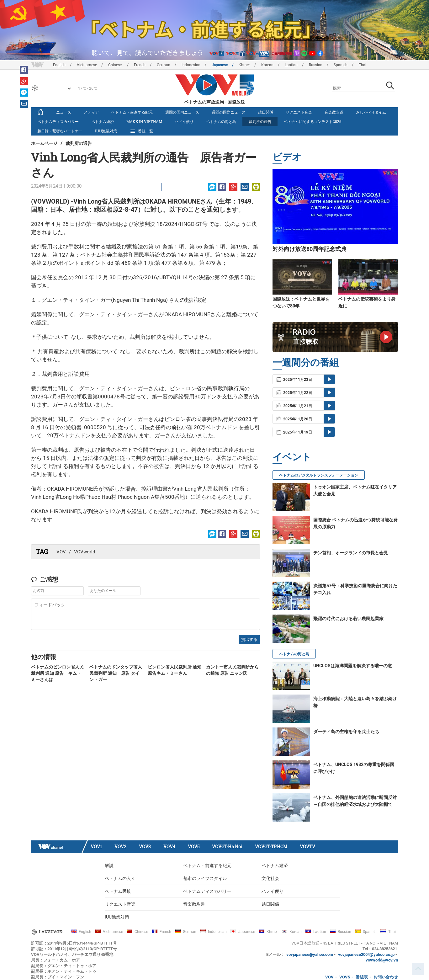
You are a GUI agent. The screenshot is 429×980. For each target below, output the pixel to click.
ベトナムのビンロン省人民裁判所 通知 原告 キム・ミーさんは (57, 673)
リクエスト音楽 (299, 112)
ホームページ (44, 143)
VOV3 (145, 847)
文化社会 (270, 878)
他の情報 (44, 657)
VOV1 (96, 847)
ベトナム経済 (103, 121)
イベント (292, 457)
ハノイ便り (184, 121)
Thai (363, 65)
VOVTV (307, 847)
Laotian (291, 65)
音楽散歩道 (334, 112)
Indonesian (191, 65)
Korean (267, 65)
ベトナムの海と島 (221, 121)
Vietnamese (87, 65)
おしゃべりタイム (371, 112)
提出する (249, 639)
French (140, 65)
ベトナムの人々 (120, 878)
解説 (109, 865)
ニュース (64, 112)
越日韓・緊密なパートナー (60, 131)
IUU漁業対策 (106, 131)
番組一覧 (141, 131)
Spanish (341, 65)
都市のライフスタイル (205, 878)
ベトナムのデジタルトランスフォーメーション (319, 475)
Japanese (220, 65)
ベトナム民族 (118, 891)
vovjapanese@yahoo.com (310, 954)
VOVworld (85, 552)
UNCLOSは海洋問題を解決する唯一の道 (353, 666)
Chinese (115, 65)
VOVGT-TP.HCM (271, 847)
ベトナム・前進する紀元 (132, 112)
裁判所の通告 (260, 121)
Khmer (244, 65)
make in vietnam (144, 121)
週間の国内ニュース (182, 112)
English (59, 65)
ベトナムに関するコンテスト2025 (312, 121)
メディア (91, 112)
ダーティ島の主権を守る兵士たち (346, 732)
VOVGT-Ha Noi (227, 847)
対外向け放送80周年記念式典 (310, 249)
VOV (61, 552)
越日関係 (266, 112)
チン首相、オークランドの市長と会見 (351, 553)
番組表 (362, 977)
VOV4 (169, 847)
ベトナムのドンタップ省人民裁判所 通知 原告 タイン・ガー (116, 673)
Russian (316, 65)
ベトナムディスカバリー (58, 121)
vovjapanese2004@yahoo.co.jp (366, 954)
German (164, 65)
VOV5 (194, 847)
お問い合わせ (386, 977)
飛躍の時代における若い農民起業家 (348, 619)
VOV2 (120, 847)
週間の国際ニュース (229, 112)
